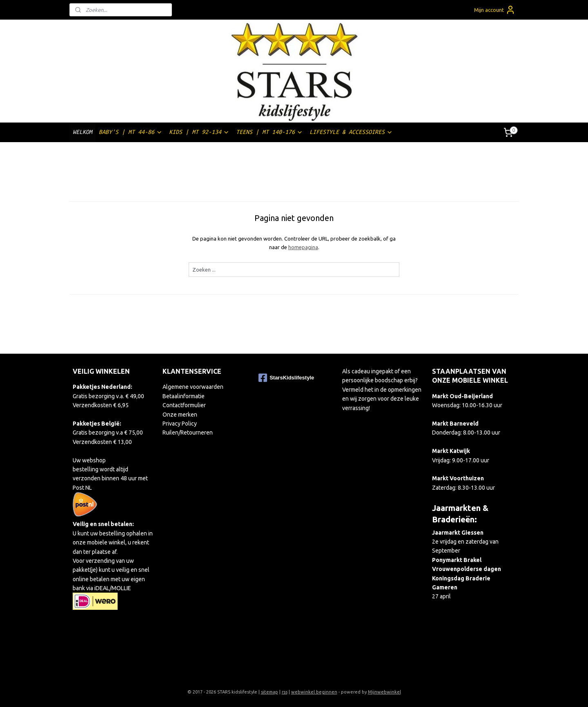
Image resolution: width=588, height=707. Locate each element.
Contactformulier (184, 405)
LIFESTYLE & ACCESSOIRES (351, 132)
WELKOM (82, 132)
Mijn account (495, 10)
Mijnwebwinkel (384, 692)
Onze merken (180, 415)
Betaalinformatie (184, 396)
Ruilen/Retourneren (188, 433)
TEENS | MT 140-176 (269, 132)
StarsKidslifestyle (286, 378)
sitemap (269, 692)
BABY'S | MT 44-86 (131, 132)
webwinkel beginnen (314, 692)
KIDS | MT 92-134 (199, 132)
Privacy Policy (180, 424)
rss (285, 692)
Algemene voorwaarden (193, 387)
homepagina (303, 247)
